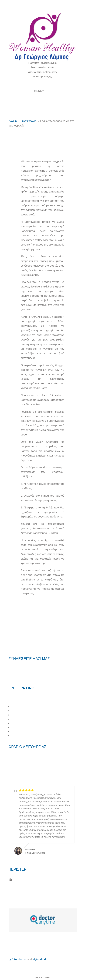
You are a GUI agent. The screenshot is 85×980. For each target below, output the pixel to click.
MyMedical (39, 959)
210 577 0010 (20, 887)
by (10, 959)
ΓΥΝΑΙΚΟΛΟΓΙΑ (21, 719)
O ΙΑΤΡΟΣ (17, 707)
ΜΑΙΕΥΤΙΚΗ (19, 715)
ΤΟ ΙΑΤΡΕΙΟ (19, 711)
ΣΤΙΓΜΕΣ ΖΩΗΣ (21, 727)
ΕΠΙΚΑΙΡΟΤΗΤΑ (21, 731)
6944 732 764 (20, 894)
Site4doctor (19, 959)
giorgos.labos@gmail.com (28, 901)
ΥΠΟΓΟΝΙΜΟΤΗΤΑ (23, 723)
